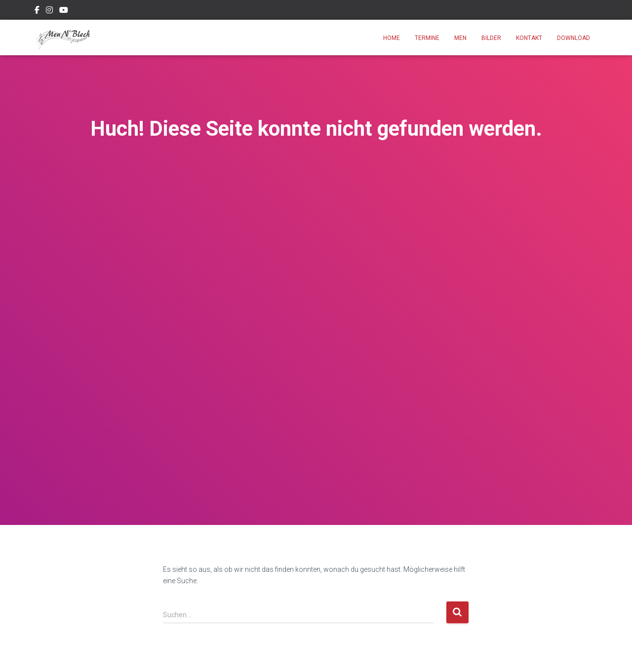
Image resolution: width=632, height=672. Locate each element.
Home (392, 38)
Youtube (64, 11)
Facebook (37, 11)
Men (460, 38)
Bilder (491, 38)
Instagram (49, 11)
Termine (427, 38)
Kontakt (529, 38)
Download (573, 38)
